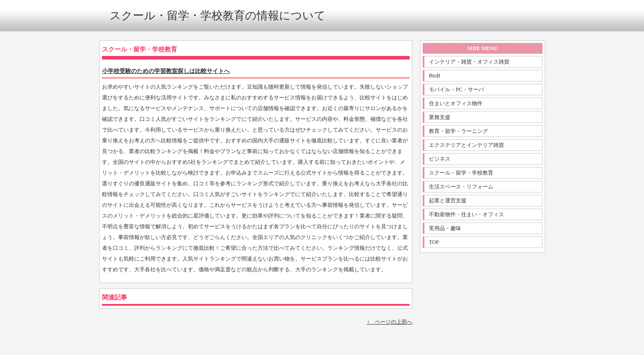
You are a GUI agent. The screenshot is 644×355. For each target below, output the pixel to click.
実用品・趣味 (445, 228)
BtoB (434, 76)
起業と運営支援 (448, 201)
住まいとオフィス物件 (456, 103)
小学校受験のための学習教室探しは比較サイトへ (166, 71)
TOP (434, 242)
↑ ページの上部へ (390, 322)
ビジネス (440, 159)
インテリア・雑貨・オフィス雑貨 (469, 62)
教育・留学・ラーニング (458, 131)
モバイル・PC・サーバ (456, 90)
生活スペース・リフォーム (461, 187)
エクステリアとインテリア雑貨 (466, 145)
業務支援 (440, 117)
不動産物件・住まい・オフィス (466, 214)
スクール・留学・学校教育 (461, 173)
